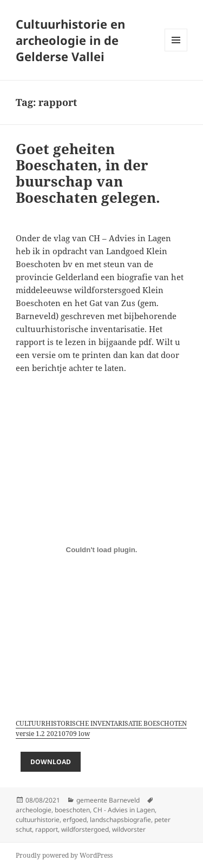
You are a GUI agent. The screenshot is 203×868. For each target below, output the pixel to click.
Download (51, 762)
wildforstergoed (85, 829)
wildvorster (129, 829)
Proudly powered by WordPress (64, 855)
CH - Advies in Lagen (124, 810)
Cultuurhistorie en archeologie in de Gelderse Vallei (70, 40)
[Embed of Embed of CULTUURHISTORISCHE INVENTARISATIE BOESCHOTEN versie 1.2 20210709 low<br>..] (101, 549)
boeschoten (72, 810)
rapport (47, 829)
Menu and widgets (176, 51)
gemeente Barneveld (108, 800)
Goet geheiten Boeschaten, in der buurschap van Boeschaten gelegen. (88, 173)
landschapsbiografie (120, 820)
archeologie (34, 810)
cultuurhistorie (38, 820)
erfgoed (75, 820)
